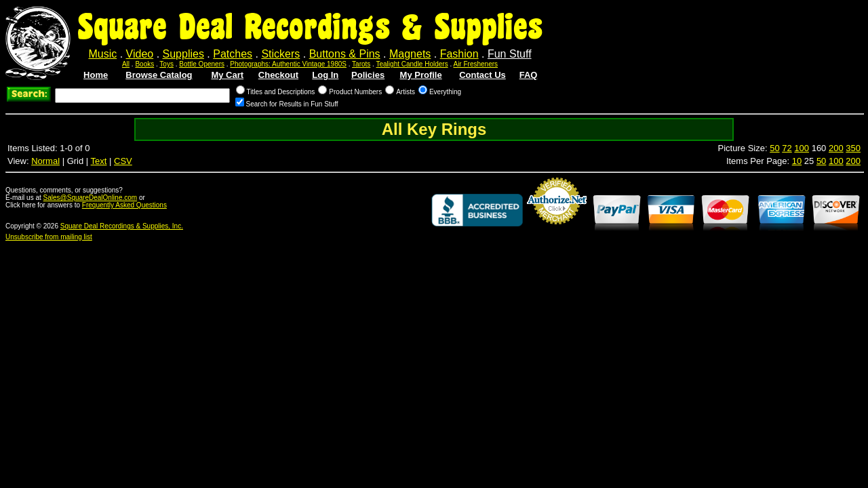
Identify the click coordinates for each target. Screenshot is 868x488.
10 (797, 161)
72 (787, 148)
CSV (123, 161)
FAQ (529, 75)
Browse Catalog (159, 75)
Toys (166, 64)
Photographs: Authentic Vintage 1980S (288, 64)
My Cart (227, 75)
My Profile (421, 75)
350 (853, 148)
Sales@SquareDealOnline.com (91, 198)
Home (96, 75)
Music (102, 54)
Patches (233, 54)
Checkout (278, 75)
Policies (368, 75)
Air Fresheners (475, 64)
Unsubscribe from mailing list (49, 237)
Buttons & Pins (345, 54)
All (126, 64)
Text (99, 161)
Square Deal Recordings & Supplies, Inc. (122, 226)
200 (836, 148)
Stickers (280, 54)
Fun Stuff (510, 54)
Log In (325, 75)
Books (144, 64)
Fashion (459, 54)
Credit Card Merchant (557, 230)
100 (802, 148)
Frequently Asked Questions (124, 205)
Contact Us (482, 75)
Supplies (183, 54)
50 (774, 148)
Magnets (410, 54)
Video (140, 54)
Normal (45, 161)
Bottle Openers (202, 64)
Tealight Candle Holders (412, 64)
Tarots (361, 64)
